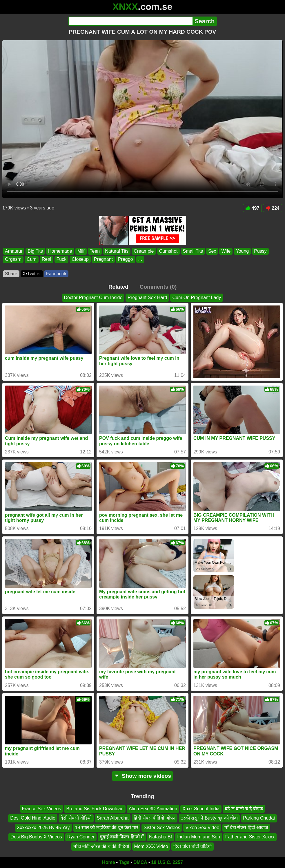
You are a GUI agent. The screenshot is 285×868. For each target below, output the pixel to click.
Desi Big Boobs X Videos (36, 837)
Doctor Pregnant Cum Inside (93, 298)
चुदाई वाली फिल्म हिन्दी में (122, 837)
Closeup (80, 260)
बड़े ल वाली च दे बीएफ (244, 809)
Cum (32, 260)
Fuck (62, 260)
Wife (226, 251)
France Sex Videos (42, 809)
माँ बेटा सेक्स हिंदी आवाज (246, 827)
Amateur (14, 251)
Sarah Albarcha (113, 818)
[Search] (131, 21)
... (140, 260)
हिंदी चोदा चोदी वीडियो (193, 846)
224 (273, 208)
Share (11, 274)
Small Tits (193, 251)
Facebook (56, 274)
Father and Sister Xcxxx (250, 837)
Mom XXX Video (151, 846)
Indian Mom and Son (199, 837)
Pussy (260, 251)
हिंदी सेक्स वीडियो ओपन (154, 818)
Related (118, 287)
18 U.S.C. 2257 (167, 862)
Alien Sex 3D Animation (153, 809)
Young (242, 251)
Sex (212, 251)
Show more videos (142, 776)
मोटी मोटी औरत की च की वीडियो (101, 846)
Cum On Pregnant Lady (197, 298)
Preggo (126, 260)
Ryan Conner (81, 837)
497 (253, 208)
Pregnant (103, 260)
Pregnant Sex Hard (147, 298)
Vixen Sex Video (202, 827)
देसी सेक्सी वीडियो (76, 818)
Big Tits (35, 251)
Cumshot (168, 251)
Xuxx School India (201, 809)
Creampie (144, 251)
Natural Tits (117, 251)
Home (108, 862)
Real (47, 260)
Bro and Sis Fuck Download (95, 809)
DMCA (140, 862)
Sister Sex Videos (162, 827)
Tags (124, 862)
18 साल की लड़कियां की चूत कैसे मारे (107, 827)
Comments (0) (158, 287)
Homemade (60, 251)
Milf (81, 251)
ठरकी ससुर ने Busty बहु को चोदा (209, 818)
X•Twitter (32, 274)
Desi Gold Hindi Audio (33, 818)
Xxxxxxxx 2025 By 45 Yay (43, 827)
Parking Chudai (259, 818)
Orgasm (13, 260)
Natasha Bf (160, 837)
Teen (95, 251)
